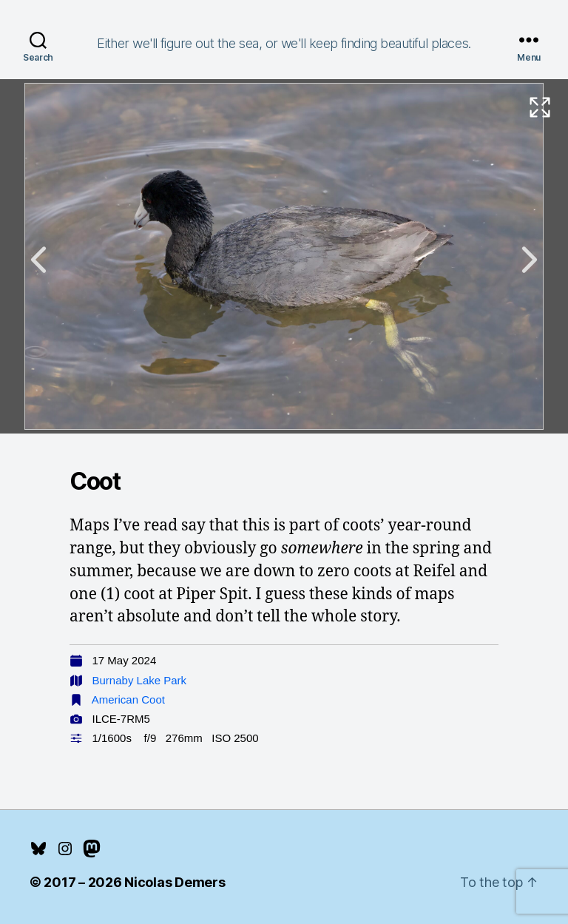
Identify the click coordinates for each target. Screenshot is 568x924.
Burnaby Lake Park (140, 680)
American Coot (128, 699)
